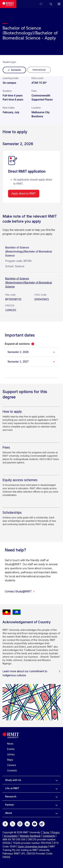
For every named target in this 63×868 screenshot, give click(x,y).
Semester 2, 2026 (18, 352)
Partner (10, 805)
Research (11, 796)
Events (11, 749)
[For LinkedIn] (27, 824)
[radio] (39, 70)
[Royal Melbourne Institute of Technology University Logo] (8, 4)
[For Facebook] (5, 824)
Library (11, 754)
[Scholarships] (12, 513)
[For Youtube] (35, 824)
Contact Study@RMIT (20, 591)
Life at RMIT (12, 788)
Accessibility (11, 836)
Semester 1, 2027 (18, 362)
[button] (51, 4)
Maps (10, 760)
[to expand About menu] (57, 813)
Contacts (12, 770)
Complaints (49, 836)
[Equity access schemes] (20, 480)
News (10, 744)
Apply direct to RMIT (24, 194)
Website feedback (30, 836)
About (9, 813)
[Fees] (6, 447)
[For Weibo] (42, 824)
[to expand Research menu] (57, 797)
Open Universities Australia (33, 846)
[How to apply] (12, 412)
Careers (12, 765)
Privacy (56, 832)
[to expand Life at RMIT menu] (57, 788)
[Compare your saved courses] (43, 4)
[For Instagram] (20, 824)
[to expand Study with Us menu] (57, 780)
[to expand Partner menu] (57, 805)
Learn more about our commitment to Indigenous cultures (31, 673)
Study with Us (13, 780)
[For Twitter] (13, 824)
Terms (46, 832)
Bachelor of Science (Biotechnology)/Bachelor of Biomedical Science (28, 283)
